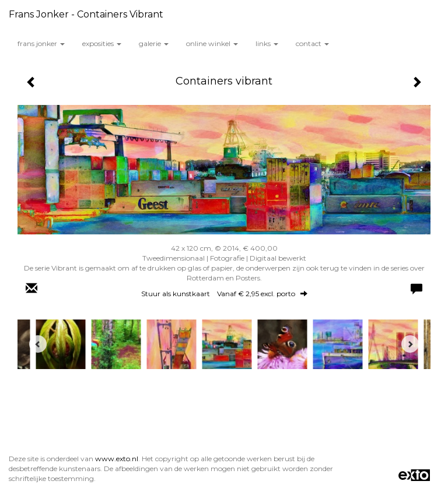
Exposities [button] (102, 43)
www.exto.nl (117, 459)
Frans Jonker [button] (41, 43)
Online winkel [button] (212, 43)
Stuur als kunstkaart (224, 294)
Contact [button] (312, 43)
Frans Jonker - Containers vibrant (86, 14)
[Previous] (38, 344)
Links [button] (267, 43)
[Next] (410, 344)
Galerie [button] (154, 43)
